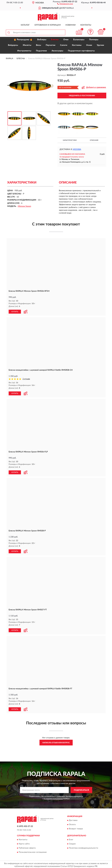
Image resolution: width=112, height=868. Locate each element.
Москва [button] (77, 149)
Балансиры (79, 40)
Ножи (89, 45)
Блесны (55, 40)
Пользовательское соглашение (33, 851)
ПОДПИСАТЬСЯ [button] (81, 789)
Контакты (86, 25)
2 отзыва (26, 379)
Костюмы (77, 45)
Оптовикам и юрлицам (48, 25)
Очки (66, 40)
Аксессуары (57, 51)
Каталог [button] (25, 25)
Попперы (94, 40)
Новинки (71, 25)
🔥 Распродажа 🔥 (23, 40)
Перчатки (51, 45)
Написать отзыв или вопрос (56, 742)
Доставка (73, 819)
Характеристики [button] (70, 140)
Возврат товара (76, 828)
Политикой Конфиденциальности (70, 795)
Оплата (72, 824)
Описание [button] (94, 140)
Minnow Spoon (24, 206)
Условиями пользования (53, 798)
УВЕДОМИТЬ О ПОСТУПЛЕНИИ (82, 96)
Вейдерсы (13, 45)
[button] (65, 4)
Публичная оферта (27, 847)
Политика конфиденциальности (83, 847)
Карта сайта (24, 843)
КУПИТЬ (15, 311)
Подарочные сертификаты (81, 51)
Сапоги (64, 45)
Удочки (100, 45)
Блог (71, 839)
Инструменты (24, 51)
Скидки (72, 843)
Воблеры (42, 40)
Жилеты (27, 45)
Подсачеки (41, 51)
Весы (38, 45)
